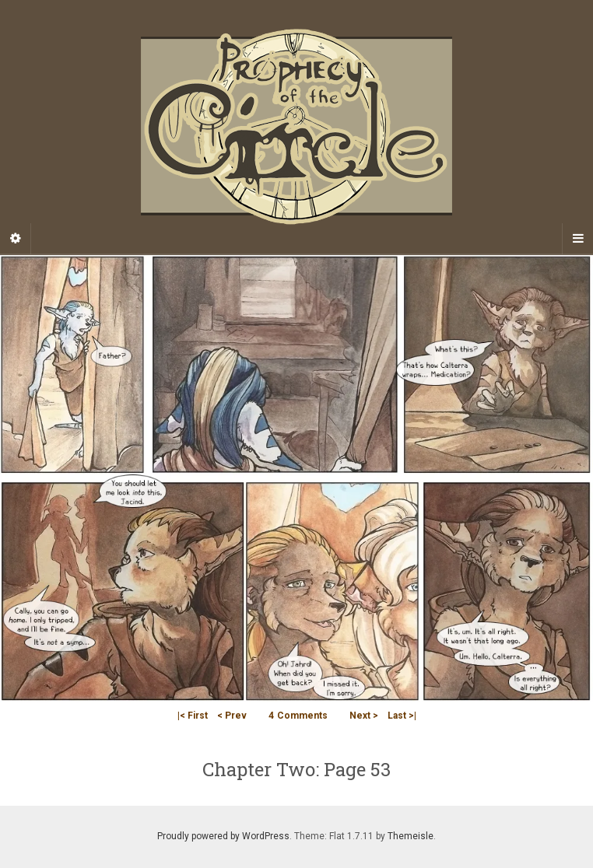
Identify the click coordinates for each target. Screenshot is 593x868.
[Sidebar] (16, 239)
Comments (298, 716)
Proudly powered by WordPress (223, 836)
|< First (193, 716)
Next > (364, 716)
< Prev (232, 716)
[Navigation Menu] (577, 239)
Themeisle (411, 836)
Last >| (402, 716)
